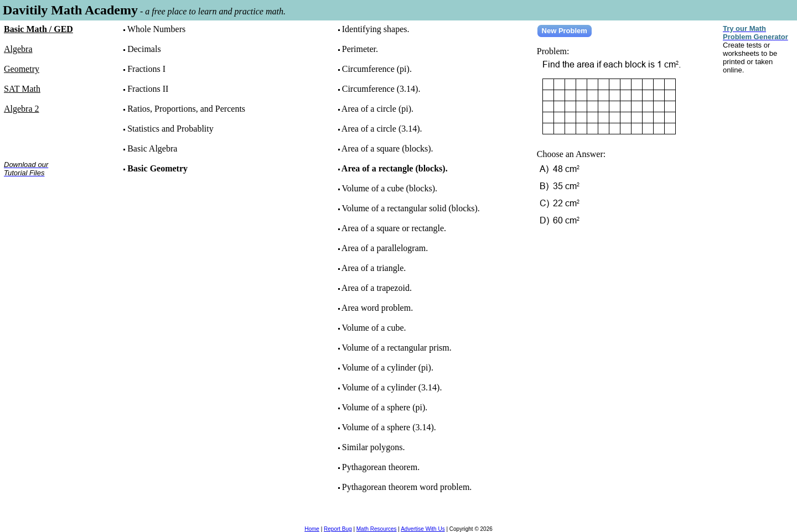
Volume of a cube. (374, 328)
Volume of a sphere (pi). (384, 407)
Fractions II (148, 89)
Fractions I (146, 69)
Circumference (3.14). (381, 89)
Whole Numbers (156, 29)
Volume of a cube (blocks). (389, 188)
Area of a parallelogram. (385, 248)
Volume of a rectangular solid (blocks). (410, 208)
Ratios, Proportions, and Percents (186, 109)
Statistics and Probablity (170, 129)
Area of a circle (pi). (377, 109)
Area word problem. (377, 308)
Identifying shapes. (376, 29)
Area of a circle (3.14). (382, 129)
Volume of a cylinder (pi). (387, 367)
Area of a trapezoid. (377, 288)
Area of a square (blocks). (387, 148)
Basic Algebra (152, 148)
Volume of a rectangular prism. (396, 348)
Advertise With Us (423, 529)
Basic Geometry (157, 168)
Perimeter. (360, 49)
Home (312, 529)
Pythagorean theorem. (381, 467)
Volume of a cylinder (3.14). (392, 387)
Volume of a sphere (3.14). (389, 427)
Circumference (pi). (377, 69)
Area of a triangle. (374, 268)
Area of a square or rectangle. (394, 228)
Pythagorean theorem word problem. (407, 487)
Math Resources (377, 529)
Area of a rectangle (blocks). (395, 168)
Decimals (144, 49)
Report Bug (338, 529)
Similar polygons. (374, 447)
